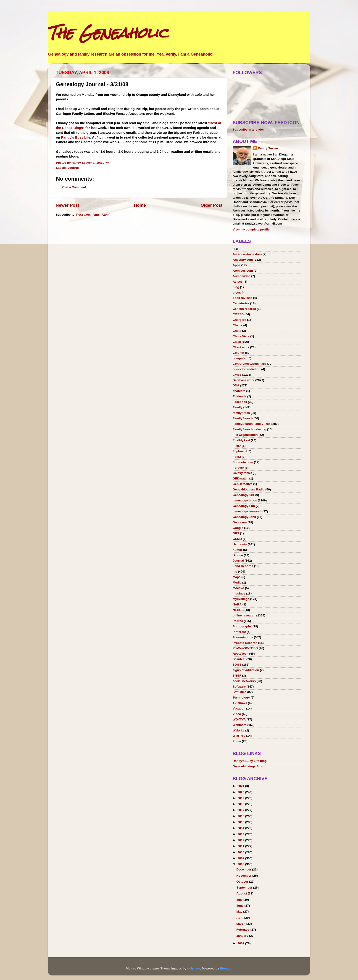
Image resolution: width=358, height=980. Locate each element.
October (243, 882)
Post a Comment (74, 187)
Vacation (239, 708)
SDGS (237, 665)
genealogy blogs (245, 500)
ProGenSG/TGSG (245, 648)
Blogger (226, 968)
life (235, 572)
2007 (241, 943)
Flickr (237, 446)
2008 (241, 864)
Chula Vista (241, 336)
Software (239, 687)
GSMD (237, 539)
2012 (241, 840)
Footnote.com (243, 462)
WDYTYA (239, 719)
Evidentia (240, 396)
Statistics (240, 692)
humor (237, 550)
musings (239, 593)
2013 (241, 834)
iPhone (238, 555)
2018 (241, 804)
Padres (238, 621)
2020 (241, 792)
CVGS (237, 375)
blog (236, 287)
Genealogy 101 (243, 495)
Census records (244, 309)
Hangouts (240, 544)
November (244, 876)
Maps (237, 577)
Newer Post (67, 205)
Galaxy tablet (242, 473)
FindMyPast (241, 440)
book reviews (242, 298)
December (244, 869)
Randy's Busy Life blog (250, 761)
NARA (237, 604)
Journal (73, 168)
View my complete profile (251, 229)
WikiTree (239, 736)
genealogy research (247, 511)
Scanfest (239, 659)
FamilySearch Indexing (249, 429)
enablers (239, 391)
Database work (243, 380)
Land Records (243, 566)
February (243, 930)
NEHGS (238, 610)
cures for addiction (247, 369)
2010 (241, 852)
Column (238, 353)
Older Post (211, 205)
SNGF (237, 676)
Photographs (242, 626)
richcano (194, 968)
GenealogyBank (244, 517)
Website (239, 730)
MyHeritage (241, 599)
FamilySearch (243, 418)
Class (237, 342)
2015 (241, 822)
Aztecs (238, 282)
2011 (241, 846)
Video (237, 714)
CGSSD (238, 314)
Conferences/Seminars (249, 364)
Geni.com (240, 522)
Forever (238, 468)
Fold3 (237, 457)
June (240, 906)
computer (240, 358)
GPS (236, 533)
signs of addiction (246, 670)
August (242, 893)
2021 (241, 786)
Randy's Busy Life (76, 137)
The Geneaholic (108, 33)
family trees (241, 413)
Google (238, 528)
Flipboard (240, 451)
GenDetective (242, 484)
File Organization (245, 435)
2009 (241, 858)
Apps (237, 265)
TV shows (240, 703)
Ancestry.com (243, 260)
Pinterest (239, 632)
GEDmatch (241, 478)
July (240, 900)
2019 (241, 798)
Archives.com (243, 271)
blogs (237, 293)
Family (238, 407)
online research (244, 615)
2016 (241, 816)
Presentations (243, 637)
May (240, 912)
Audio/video (241, 276)
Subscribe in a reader (248, 130)
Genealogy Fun (244, 506)
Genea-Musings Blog (248, 766)
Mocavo (238, 588)
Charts (238, 325)
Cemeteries (241, 303)
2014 (241, 828)
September (245, 888)
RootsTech (241, 654)
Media (237, 582)
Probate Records (245, 643)
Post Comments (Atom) (93, 215)
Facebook (240, 402)
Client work (241, 347)
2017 (241, 810)
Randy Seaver (268, 148)
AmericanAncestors (247, 254)
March (241, 924)
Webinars (240, 725)
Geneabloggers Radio (249, 489)
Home (140, 205)
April (240, 918)
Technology (241, 698)
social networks (244, 681)
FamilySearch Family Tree (252, 424)
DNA (236, 385)
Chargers (239, 320)
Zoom (237, 741)
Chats (237, 331)
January (243, 936)
